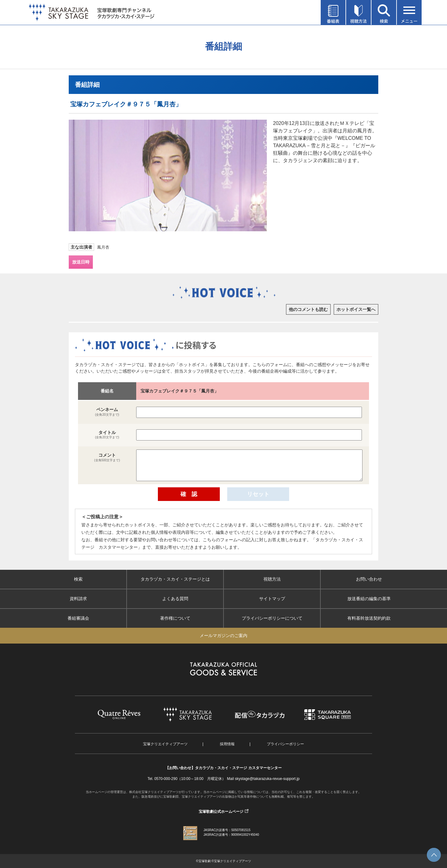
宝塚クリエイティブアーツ (165, 744)
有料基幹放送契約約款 (369, 618)
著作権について (175, 618)
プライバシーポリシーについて (272, 618)
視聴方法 (272, 579)
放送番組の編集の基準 (369, 599)
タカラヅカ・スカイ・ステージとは (175, 579)
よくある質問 (175, 599)
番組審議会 (78, 618)
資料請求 (78, 599)
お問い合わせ (369, 579)
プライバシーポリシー (285, 744)
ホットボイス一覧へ (356, 309)
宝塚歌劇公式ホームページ (221, 812)
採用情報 (227, 744)
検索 (78, 579)
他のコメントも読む (308, 309)
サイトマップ (272, 599)
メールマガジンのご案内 (223, 635)
